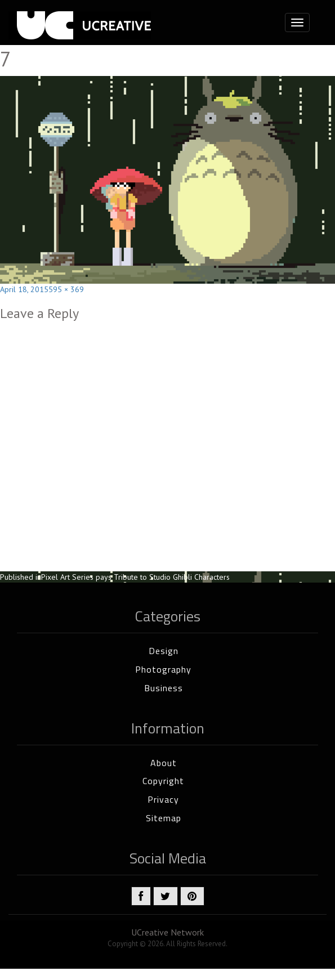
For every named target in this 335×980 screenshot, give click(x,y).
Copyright (163, 781)
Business (164, 688)
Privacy (163, 799)
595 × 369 (66, 289)
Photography (163, 669)
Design (164, 651)
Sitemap (164, 818)
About (164, 763)
